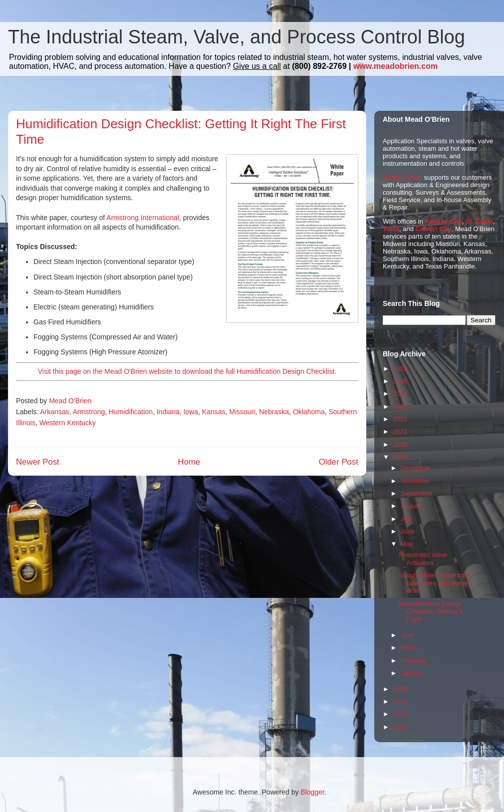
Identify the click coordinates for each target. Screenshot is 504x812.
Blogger (312, 792)
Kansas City (443, 221)
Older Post (339, 462)
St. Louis (479, 221)
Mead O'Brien (402, 177)
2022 (400, 419)
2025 (400, 381)
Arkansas (54, 412)
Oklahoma (309, 412)
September (417, 493)
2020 (400, 444)
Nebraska (274, 412)
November (416, 481)
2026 (400, 369)
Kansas (214, 412)
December (416, 468)
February (414, 661)
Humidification (131, 412)
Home (189, 462)
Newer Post (38, 462)
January (412, 673)
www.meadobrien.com (395, 66)
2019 (400, 457)
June (408, 531)
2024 (400, 394)
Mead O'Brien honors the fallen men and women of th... (435, 583)
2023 (400, 406)
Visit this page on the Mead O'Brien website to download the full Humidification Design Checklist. (187, 371)
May (407, 544)
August (411, 506)
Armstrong (89, 412)
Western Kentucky (68, 423)
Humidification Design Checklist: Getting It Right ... (431, 611)
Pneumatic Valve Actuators (423, 559)
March (410, 648)
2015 (400, 727)
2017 (400, 701)
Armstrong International (143, 218)
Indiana (168, 412)
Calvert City (434, 229)
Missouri (242, 412)
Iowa (191, 412)
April (407, 635)
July (406, 519)
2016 (400, 714)
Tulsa (391, 229)
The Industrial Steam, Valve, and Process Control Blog (237, 37)
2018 (400, 689)
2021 (400, 431)
